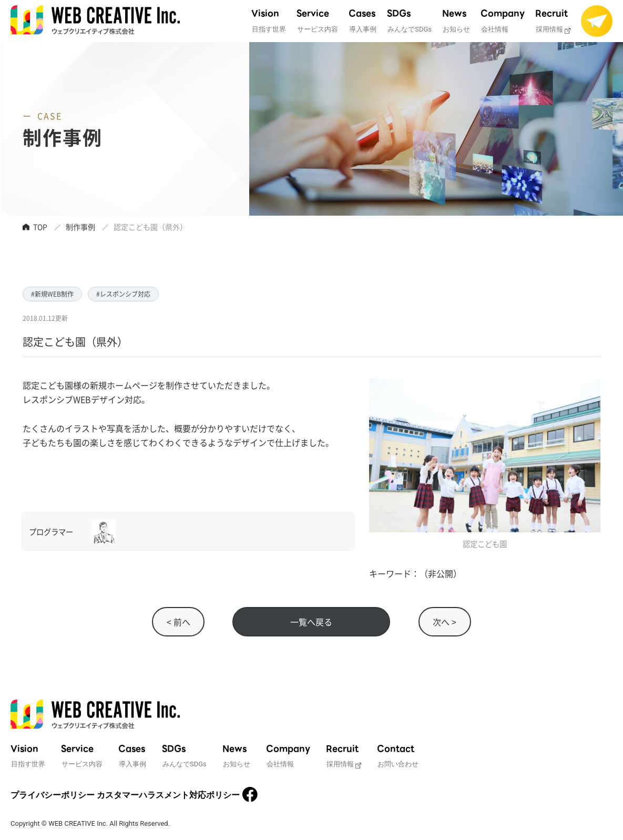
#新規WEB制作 (52, 294)
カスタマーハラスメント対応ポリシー (168, 795)
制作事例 (80, 227)
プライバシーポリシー (53, 795)
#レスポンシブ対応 (123, 294)
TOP (40, 227)
